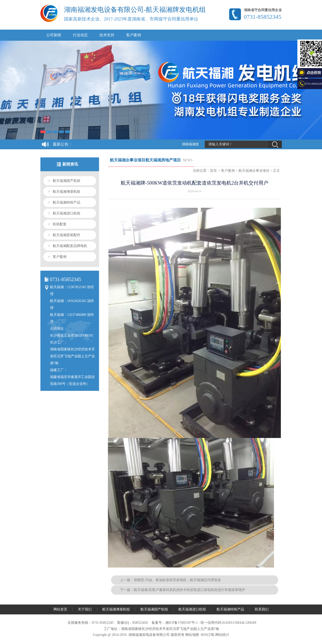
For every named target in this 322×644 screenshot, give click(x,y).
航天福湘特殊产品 (67, 202)
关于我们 (85, 609)
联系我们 (262, 609)
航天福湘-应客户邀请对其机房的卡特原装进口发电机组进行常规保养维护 (190, 590)
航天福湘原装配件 (67, 235)
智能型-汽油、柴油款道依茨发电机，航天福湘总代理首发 (178, 580)
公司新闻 (54, 35)
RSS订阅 (208, 635)
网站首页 (60, 609)
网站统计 (222, 635)
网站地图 (192, 635)
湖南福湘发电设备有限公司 (149, 635)
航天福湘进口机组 (67, 213)
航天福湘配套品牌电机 (70, 246)
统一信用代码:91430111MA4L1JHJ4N (228, 623)
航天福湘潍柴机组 (67, 192)
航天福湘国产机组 (67, 181)
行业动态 (80, 35)
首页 (213, 171)
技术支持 (107, 35)
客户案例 (134, 35)
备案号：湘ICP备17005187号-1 (175, 623)
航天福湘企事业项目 (254, 171)
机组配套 (60, 224)
